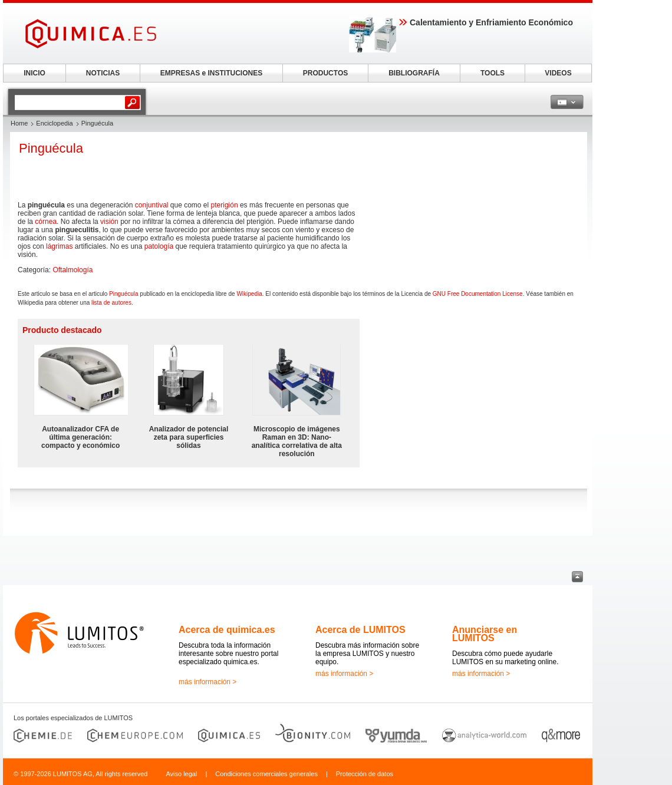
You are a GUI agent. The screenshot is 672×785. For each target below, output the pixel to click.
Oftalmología (73, 270)
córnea (46, 222)
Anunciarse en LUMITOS (485, 634)
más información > (207, 682)
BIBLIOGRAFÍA (414, 73)
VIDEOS (558, 73)
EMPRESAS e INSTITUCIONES (211, 73)
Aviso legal (181, 774)
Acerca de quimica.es (227, 630)
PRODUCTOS (325, 73)
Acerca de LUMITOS (360, 630)
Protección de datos (365, 774)
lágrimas (59, 246)
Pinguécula (123, 294)
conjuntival (152, 205)
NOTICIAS (103, 73)
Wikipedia (249, 294)
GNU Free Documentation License (478, 294)
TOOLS (493, 73)
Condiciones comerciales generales (266, 774)
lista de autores (111, 303)
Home (19, 123)
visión (109, 222)
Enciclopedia (54, 123)
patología (159, 246)
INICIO (34, 73)
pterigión (225, 205)
